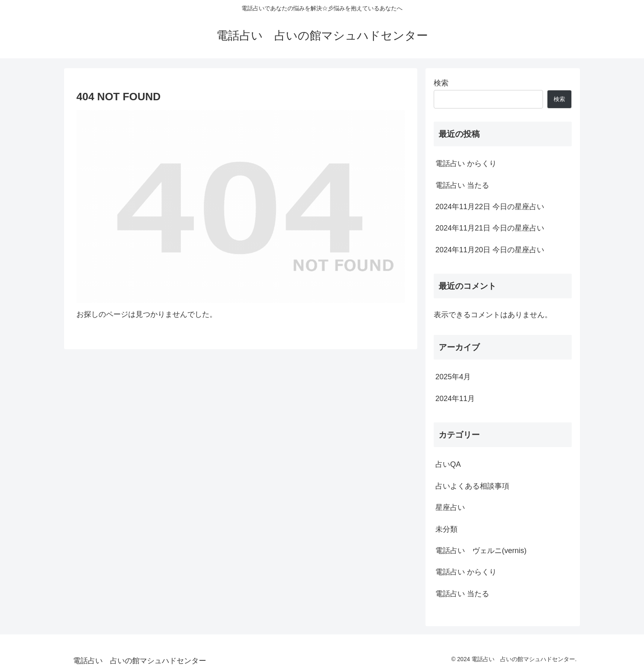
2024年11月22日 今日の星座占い (490, 207)
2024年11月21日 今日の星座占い (490, 228)
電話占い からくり (466, 164)
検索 (441, 83)
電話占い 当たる (462, 185)
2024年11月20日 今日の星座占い (490, 250)
